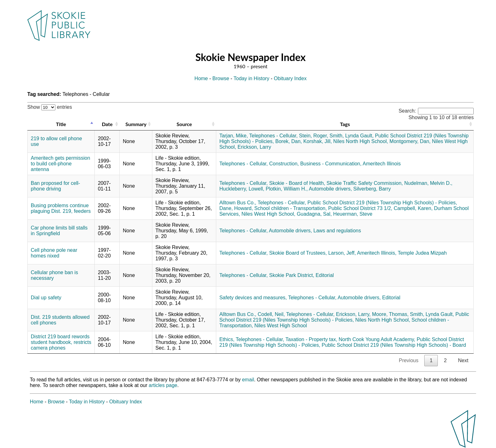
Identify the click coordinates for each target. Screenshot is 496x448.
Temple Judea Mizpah (422, 253)
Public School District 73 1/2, (360, 208)
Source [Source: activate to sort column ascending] (184, 124)
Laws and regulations (337, 231)
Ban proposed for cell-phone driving (56, 186)
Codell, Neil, (271, 314)
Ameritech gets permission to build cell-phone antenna (61, 164)
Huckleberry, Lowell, (242, 189)
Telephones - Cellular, (273, 136)
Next (463, 360)
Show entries (50, 107)
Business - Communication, (331, 164)
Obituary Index (290, 78)
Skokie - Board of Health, (297, 183)
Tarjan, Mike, (234, 136)
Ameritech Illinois (382, 164)
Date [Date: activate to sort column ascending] (107, 124)
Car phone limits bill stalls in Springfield (59, 231)
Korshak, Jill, (318, 141)
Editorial (325, 275)
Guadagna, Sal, (314, 214)
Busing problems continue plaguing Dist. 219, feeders (61, 208)
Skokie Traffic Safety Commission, (365, 183)
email (248, 380)
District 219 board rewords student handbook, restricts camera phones (61, 342)
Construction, (284, 164)
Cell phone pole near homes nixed (54, 253)
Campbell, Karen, (413, 208)
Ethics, (227, 339)
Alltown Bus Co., (238, 203)
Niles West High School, (268, 214)
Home (201, 78)
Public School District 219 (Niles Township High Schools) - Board (394, 345)
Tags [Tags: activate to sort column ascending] (345, 124)
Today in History (251, 78)
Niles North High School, (361, 141)
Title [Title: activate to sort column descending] (61, 124)
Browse (221, 78)
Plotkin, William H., (287, 189)
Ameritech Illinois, (377, 253)
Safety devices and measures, (253, 298)
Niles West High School (281, 326)
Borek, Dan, (289, 141)
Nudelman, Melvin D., (428, 183)
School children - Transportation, (290, 208)
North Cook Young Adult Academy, (377, 339)
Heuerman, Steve (353, 214)
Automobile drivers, (330, 189)
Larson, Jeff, (342, 253)
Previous (409, 360)
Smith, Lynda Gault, (352, 136)
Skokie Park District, (292, 275)
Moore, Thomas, (390, 314)
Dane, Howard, (236, 208)
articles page (163, 385)
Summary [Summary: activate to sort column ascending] (136, 124)
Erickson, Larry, (353, 314)
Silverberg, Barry (372, 189)
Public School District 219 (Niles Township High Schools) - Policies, (382, 203)
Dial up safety (46, 298)
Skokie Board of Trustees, (298, 253)
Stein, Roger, (314, 136)
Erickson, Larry (254, 147)
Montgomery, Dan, (410, 141)
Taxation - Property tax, (311, 339)
